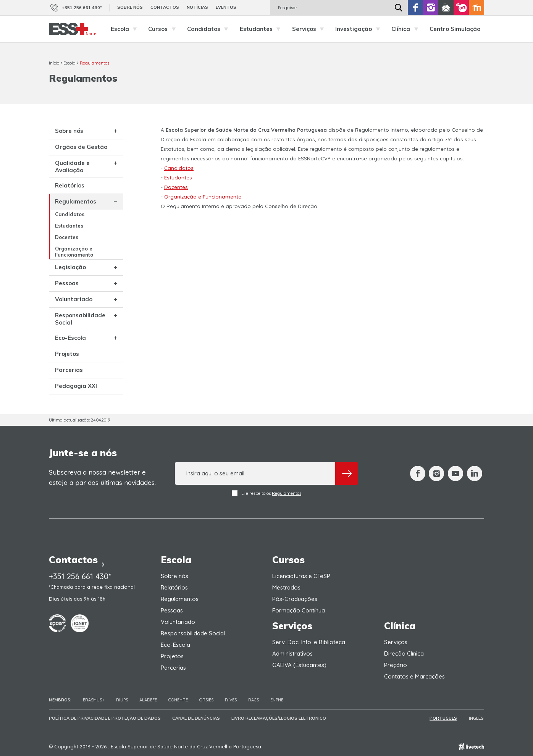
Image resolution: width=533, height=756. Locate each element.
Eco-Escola (70, 338)
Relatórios (70, 185)
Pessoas (67, 283)
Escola (126, 29)
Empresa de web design (471, 747)
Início (54, 63)
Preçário (396, 665)
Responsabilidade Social (80, 319)
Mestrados (286, 587)
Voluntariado (74, 299)
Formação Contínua (299, 610)
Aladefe (148, 700)
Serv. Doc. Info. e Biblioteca (309, 642)
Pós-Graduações (295, 599)
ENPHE (277, 700)
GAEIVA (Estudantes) (299, 665)
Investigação (359, 29)
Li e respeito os (266, 493)
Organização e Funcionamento (74, 252)
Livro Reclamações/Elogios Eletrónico (279, 718)
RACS (254, 700)
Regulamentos (94, 63)
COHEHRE (178, 700)
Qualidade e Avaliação (72, 166)
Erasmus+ (94, 700)
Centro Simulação (455, 29)
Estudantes (262, 29)
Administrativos (292, 653)
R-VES (231, 700)
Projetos (67, 354)
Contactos (165, 7)
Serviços (310, 29)
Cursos (164, 29)
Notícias (197, 7)
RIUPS (122, 700)
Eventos (226, 7)
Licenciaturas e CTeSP (301, 576)
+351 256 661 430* (75, 8)
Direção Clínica (404, 653)
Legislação (70, 267)
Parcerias (69, 370)
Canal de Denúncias (196, 718)
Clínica (407, 29)
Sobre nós (130, 7)
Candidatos (210, 29)
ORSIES (206, 700)
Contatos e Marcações (414, 676)
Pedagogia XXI (76, 386)
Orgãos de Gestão (81, 147)
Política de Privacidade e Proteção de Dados (105, 718)
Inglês (477, 718)
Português (444, 718)
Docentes (67, 237)
